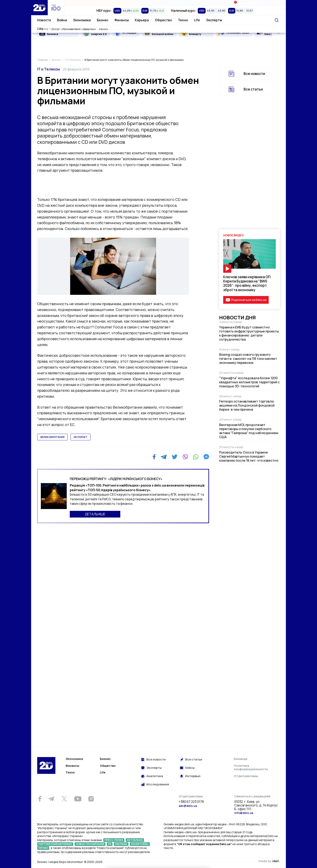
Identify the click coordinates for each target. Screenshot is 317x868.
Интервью (193, 776)
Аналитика (155, 776)
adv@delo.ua (188, 806)
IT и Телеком (49, 69)
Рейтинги (101, 3)
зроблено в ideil (269, 861)
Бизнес (103, 20)
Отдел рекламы (246, 776)
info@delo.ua (244, 813)
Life (197, 20)
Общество (163, 20)
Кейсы (190, 768)
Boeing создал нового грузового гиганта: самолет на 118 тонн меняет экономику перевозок (248, 359)
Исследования (158, 784)
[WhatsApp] (196, 457)
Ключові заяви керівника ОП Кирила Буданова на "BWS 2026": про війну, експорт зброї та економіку (247, 283)
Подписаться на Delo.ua (249, 300)
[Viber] (185, 457)
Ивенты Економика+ (249, 3)
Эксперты (214, 20)
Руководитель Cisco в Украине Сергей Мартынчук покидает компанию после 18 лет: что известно (249, 456)
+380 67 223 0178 (191, 802)
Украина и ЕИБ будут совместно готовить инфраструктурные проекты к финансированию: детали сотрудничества (249, 333)
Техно (183, 20)
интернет (81, 437)
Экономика (82, 20)
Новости (44, 20)
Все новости (254, 74)
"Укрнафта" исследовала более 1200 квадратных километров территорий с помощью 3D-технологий (249, 382)
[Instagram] (91, 799)
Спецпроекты (175, 3)
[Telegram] (164, 457)
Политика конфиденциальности (251, 767)
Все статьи (253, 89)
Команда (241, 759)
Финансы (122, 20)
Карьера (142, 20)
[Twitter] (175, 457)
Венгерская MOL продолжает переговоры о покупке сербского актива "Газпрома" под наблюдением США (249, 431)
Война (62, 20)
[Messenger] (206, 457)
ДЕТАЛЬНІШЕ (95, 514)
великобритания (52, 437)
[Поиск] (277, 20)
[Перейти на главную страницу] (39, 8)
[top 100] (56, 8)
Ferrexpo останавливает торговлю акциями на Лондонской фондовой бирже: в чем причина (247, 405)
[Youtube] (78, 799)
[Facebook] (154, 457)
